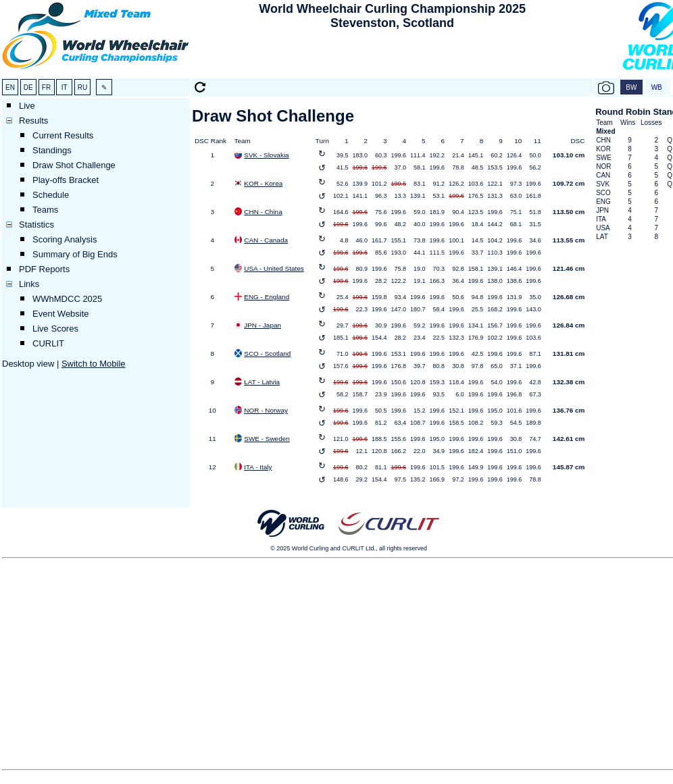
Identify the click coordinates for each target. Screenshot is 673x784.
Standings (52, 150)
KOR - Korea (263, 183)
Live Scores (55, 329)
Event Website (61, 314)
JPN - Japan (263, 325)
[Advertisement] (393, 55)
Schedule (51, 195)
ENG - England (267, 297)
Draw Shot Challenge (74, 165)
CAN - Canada (266, 240)
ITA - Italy (258, 467)
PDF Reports (44, 269)
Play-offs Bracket (66, 180)
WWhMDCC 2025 (67, 299)
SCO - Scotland (267, 354)
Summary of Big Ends (75, 254)
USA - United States (274, 268)
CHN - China (263, 212)
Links (29, 284)
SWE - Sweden (267, 439)
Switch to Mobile (94, 364)
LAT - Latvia (262, 382)
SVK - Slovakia (266, 155)
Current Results (63, 135)
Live (27, 106)
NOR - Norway (266, 410)
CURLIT (48, 343)
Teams (45, 210)
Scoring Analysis (65, 239)
